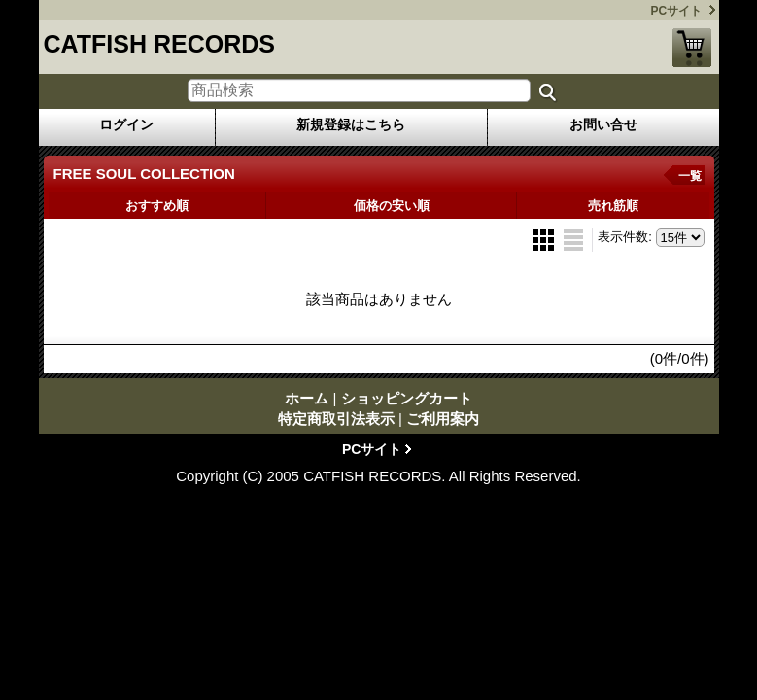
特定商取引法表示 (336, 419)
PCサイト (677, 11)
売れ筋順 (613, 206)
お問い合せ (603, 124)
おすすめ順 (157, 206)
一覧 (690, 176)
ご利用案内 (443, 419)
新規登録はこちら (351, 124)
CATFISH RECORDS (159, 44)
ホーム (307, 398)
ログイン (126, 124)
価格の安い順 (392, 206)
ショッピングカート (692, 48)
